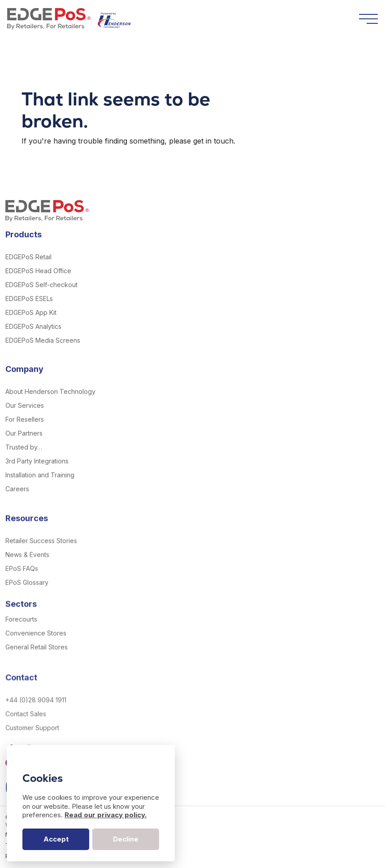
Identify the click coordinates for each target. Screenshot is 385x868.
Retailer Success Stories (41, 559)
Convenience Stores (36, 651)
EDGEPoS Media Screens (43, 340)
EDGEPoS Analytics (33, 326)
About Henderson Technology (50, 402)
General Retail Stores (37, 665)
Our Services (25, 416)
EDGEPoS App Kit (31, 312)
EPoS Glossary (27, 600)
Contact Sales (26, 742)
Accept (56, 839)
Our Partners (24, 444)
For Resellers (25, 430)
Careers (17, 499)
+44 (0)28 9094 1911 (36, 728)
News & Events (27, 573)
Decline (126, 839)
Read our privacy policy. (106, 815)
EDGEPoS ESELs (29, 299)
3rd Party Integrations (37, 472)
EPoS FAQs (22, 587)
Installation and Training (40, 486)
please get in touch (201, 141)
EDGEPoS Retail (28, 257)
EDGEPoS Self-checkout (41, 285)
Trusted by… (24, 458)
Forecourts (21, 637)
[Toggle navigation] (368, 19)
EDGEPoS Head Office (38, 271)
